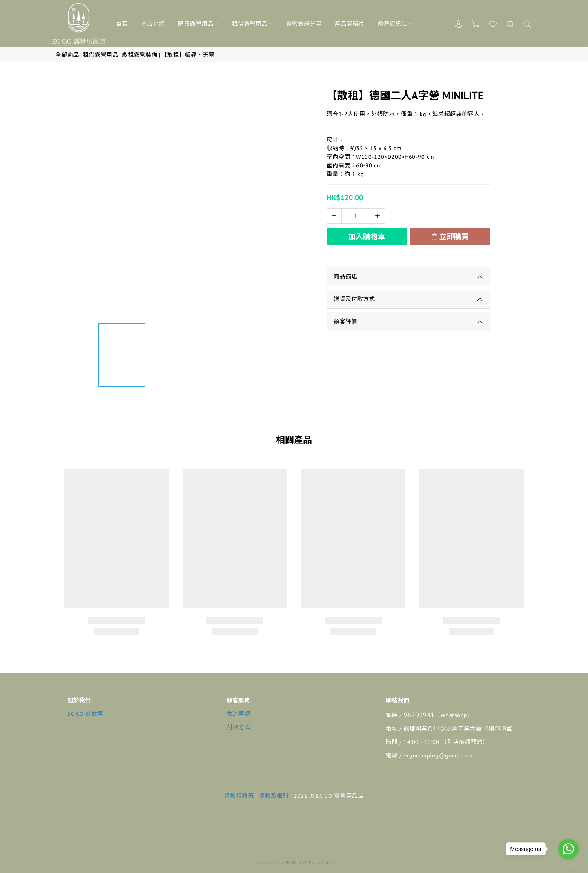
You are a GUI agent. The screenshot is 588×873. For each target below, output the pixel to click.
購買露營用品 (199, 24)
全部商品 (67, 55)
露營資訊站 (395, 24)
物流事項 (238, 714)
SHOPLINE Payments (308, 863)
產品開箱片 (350, 24)
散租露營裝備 (140, 55)
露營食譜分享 (304, 24)
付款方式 (238, 727)
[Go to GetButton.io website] (568, 865)
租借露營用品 (253, 24)
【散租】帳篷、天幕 (188, 55)
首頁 (122, 24)
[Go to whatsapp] (568, 849)
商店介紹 (153, 24)
